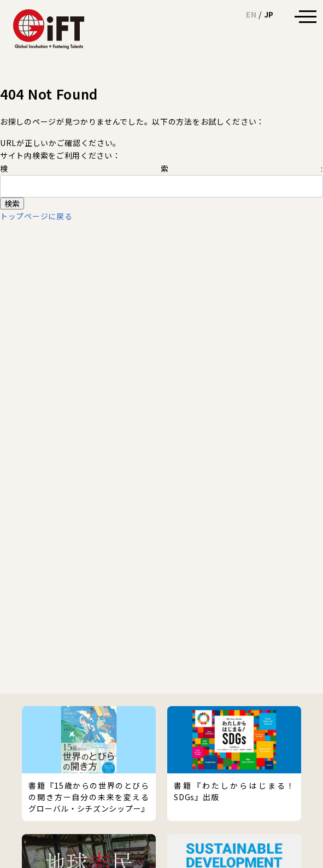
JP (269, 14)
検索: (161, 168)
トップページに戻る (36, 216)
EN (251, 14)
